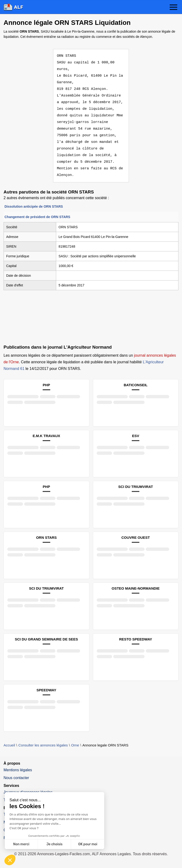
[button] (173, 8)
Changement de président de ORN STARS (37, 217)
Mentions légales (18, 770)
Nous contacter (16, 778)
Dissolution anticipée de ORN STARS (34, 206)
